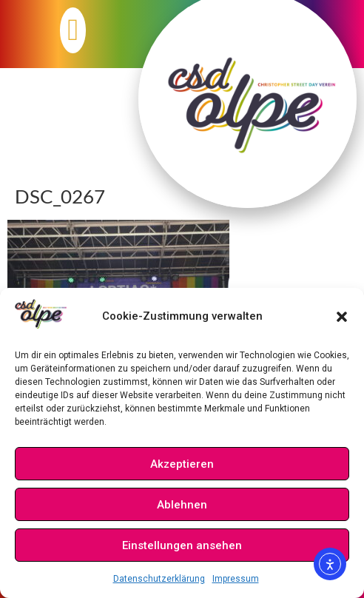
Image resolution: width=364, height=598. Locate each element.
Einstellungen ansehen (182, 545)
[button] (342, 317)
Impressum (236, 579)
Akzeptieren (182, 464)
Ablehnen (182, 505)
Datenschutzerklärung (159, 579)
